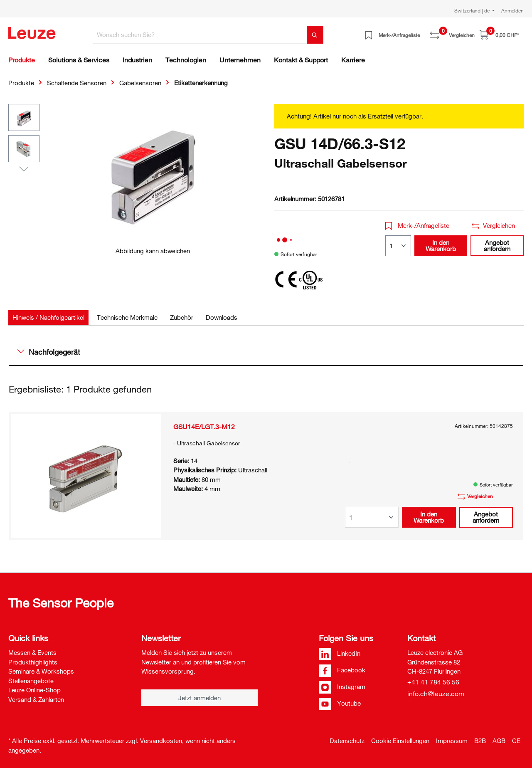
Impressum (452, 741)
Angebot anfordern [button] (497, 246)
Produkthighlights (33, 662)
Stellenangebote (31, 681)
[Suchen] (315, 35)
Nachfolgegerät (49, 352)
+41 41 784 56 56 (433, 682)
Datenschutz (347, 741)
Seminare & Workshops (41, 671)
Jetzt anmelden (199, 698)
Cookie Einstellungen (400, 741)
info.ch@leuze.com (436, 694)
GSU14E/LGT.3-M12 (204, 427)
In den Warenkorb (441, 246)
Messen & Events (32, 652)
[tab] (48, 317)
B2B (480, 741)
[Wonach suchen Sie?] (200, 35)
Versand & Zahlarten (36, 699)
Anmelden (512, 10)
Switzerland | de (473, 10)
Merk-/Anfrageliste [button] (417, 225)
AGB (499, 741)
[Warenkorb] (499, 35)
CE (516, 741)
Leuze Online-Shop (34, 690)
